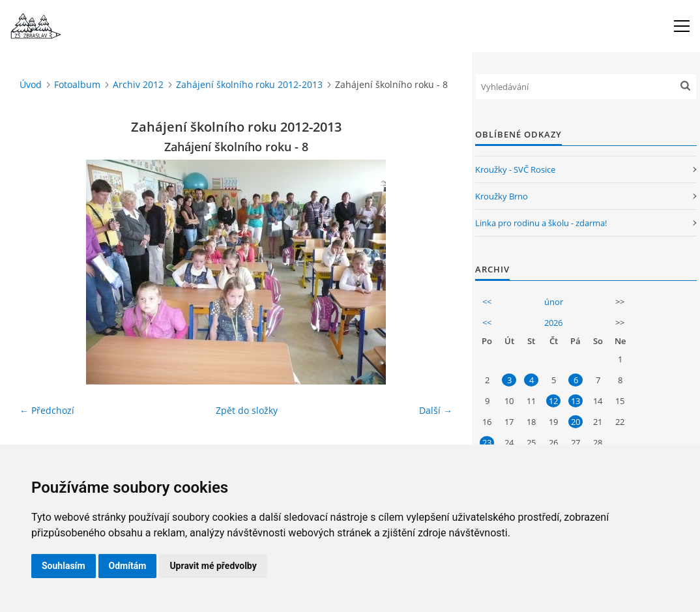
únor (554, 302)
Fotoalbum (77, 84)
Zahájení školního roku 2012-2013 (249, 84)
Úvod (31, 84)
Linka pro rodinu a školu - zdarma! (541, 223)
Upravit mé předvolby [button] (213, 566)
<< (487, 302)
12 (553, 401)
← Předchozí (47, 410)
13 (576, 401)
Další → (436, 410)
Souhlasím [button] (64, 566)
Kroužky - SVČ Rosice (515, 169)
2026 (553, 323)
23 (487, 443)
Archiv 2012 (138, 84)
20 (576, 422)
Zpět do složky (247, 410)
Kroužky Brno (502, 196)
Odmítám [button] (128, 566)
